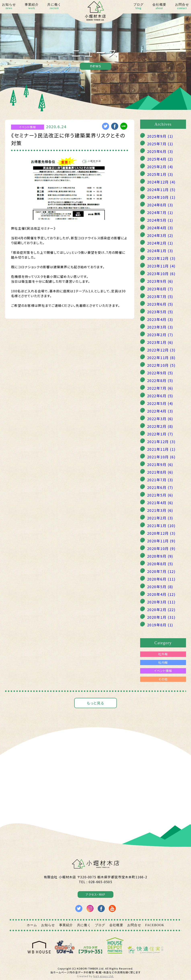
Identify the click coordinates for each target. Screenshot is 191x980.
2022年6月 (160, 396)
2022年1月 (160, 434)
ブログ (139, 7)
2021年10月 (161, 457)
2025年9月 (160, 136)
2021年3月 (160, 510)
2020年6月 (161, 579)
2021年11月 (161, 449)
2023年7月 (160, 296)
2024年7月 (160, 212)
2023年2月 (160, 335)
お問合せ (182, 7)
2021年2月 (160, 518)
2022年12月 (161, 350)
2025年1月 (160, 174)
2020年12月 (161, 533)
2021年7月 (160, 480)
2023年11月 (161, 266)
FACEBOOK (155, 925)
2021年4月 (160, 503)
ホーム (32, 925)
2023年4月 (160, 319)
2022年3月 (160, 419)
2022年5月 (160, 403)
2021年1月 (161, 525)
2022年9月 (160, 373)
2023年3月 (160, 327)
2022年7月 (160, 388)
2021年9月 (160, 464)
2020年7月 (161, 571)
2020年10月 (161, 548)
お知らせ (9, 7)
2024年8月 (160, 205)
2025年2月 (160, 167)
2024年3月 (160, 235)
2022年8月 (160, 380)
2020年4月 (161, 594)
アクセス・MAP (95, 894)
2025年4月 (160, 159)
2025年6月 (160, 151)
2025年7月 (160, 144)
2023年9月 (160, 281)
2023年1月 (160, 342)
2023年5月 (160, 312)
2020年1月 (161, 617)
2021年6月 (160, 487)
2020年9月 (160, 556)
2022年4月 (160, 411)
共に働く (54, 7)
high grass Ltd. (104, 976)
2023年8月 (160, 289)
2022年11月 (161, 357)
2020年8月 (160, 564)
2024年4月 (160, 228)
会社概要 (159, 7)
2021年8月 (160, 472)
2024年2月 (160, 243)
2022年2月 (160, 426)
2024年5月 (160, 220)
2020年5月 (160, 587)
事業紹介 (32, 7)
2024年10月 (161, 197)
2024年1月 (160, 251)
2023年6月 (160, 304)
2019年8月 (160, 625)
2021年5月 (160, 495)
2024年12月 (161, 182)
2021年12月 (161, 441)
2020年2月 (161, 609)
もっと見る (95, 703)
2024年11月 (161, 189)
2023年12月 (161, 258)
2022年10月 (161, 365)
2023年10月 (161, 273)
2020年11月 (161, 541)
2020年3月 (161, 602)
